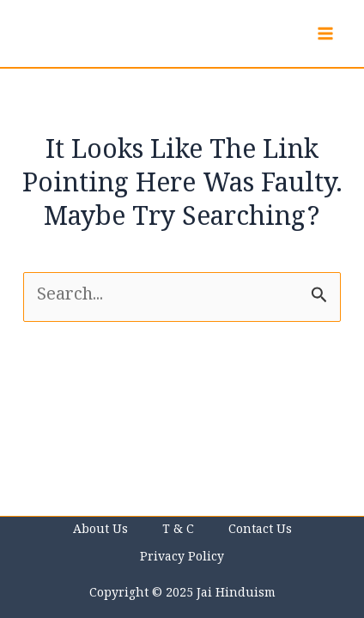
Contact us (260, 531)
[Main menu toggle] (325, 33)
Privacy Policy (182, 559)
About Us (100, 531)
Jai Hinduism (236, 595)
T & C (178, 531)
